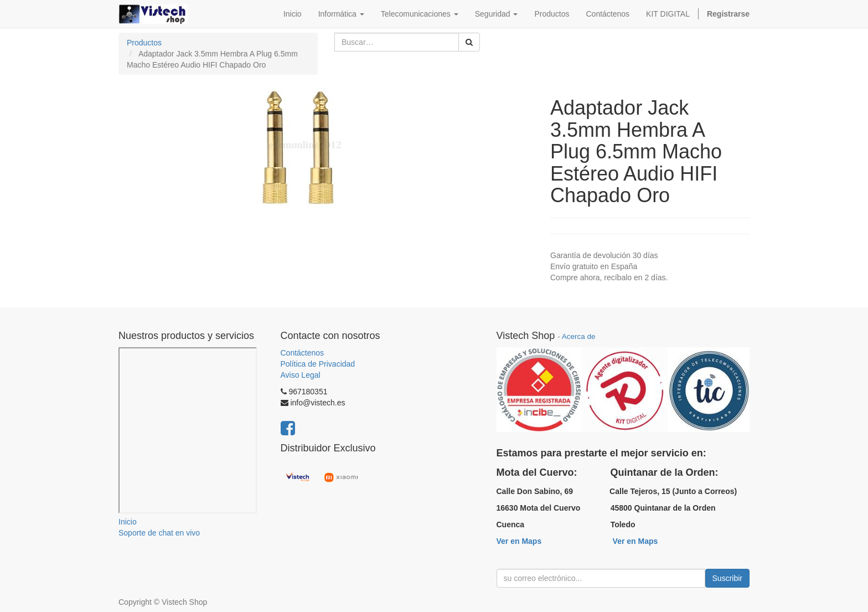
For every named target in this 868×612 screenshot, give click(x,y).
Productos (144, 43)
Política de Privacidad (318, 364)
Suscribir (727, 578)
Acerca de (579, 336)
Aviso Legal (301, 375)
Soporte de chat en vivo (159, 533)
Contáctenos (303, 353)
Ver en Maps (519, 541)
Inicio (128, 522)
